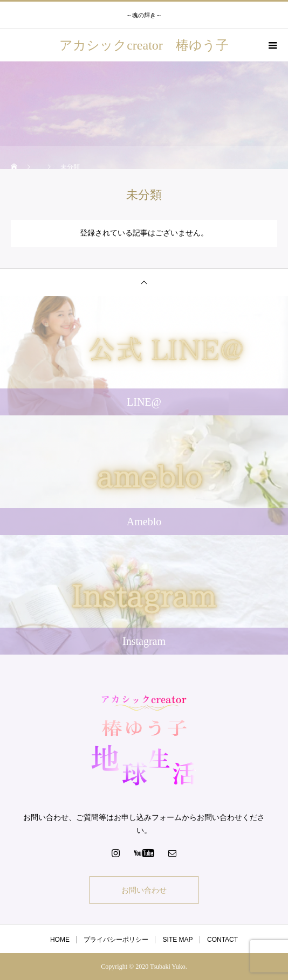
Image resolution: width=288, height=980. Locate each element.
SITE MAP (178, 940)
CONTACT (222, 940)
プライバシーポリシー (116, 940)
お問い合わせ (144, 890)
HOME (60, 940)
